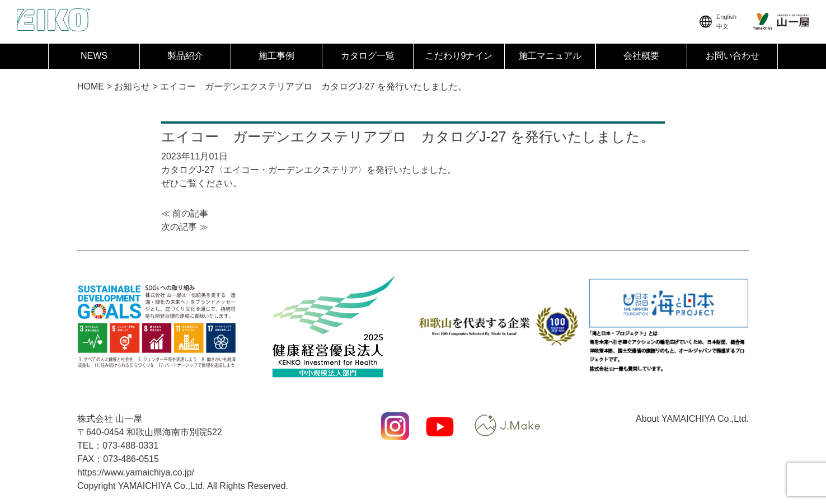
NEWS (94, 56)
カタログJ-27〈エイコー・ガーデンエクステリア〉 (264, 170)
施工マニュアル (550, 56)
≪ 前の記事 (185, 213)
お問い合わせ (733, 56)
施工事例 (276, 56)
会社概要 (641, 56)
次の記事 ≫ (185, 227)
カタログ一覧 (368, 56)
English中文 (717, 22)
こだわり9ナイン (459, 56)
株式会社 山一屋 (110, 419)
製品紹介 (185, 56)
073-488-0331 (130, 446)
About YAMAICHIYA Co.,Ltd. (692, 419)
